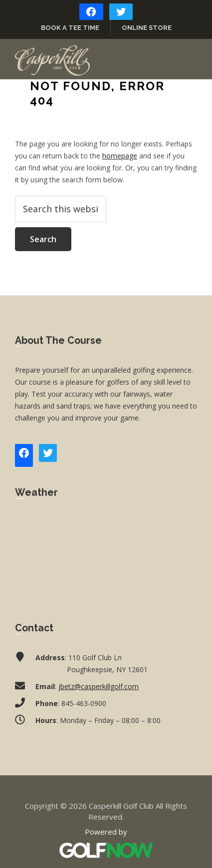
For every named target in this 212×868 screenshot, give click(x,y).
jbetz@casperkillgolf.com (99, 686)
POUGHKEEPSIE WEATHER (106, 553)
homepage (120, 156)
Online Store (147, 28)
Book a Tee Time (70, 28)
